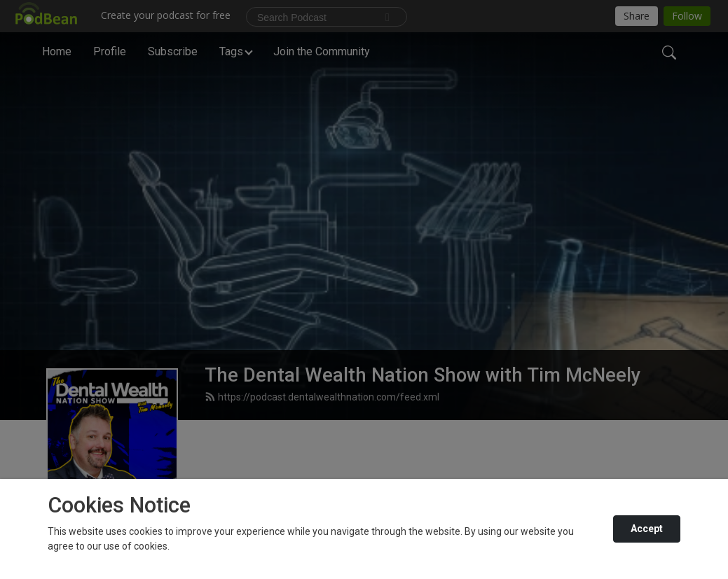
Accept (647, 529)
